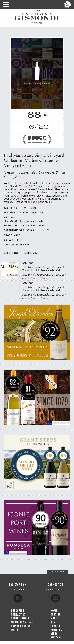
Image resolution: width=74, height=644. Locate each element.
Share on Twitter (31, 253)
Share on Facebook (11, 253)
